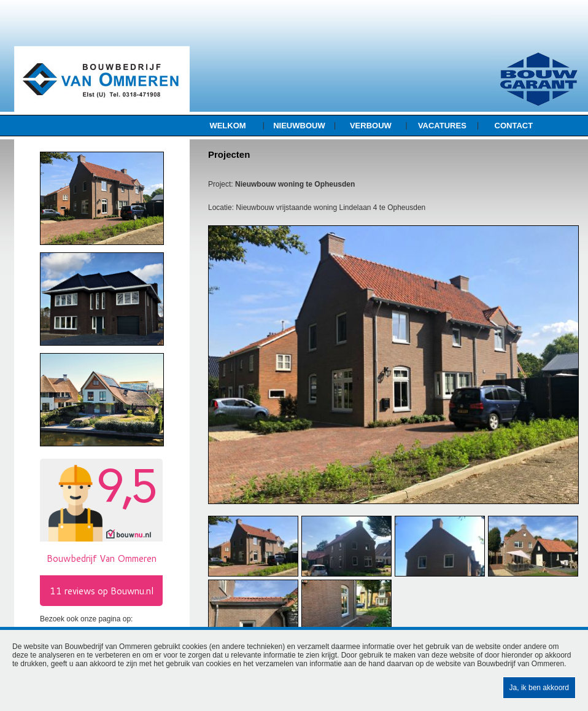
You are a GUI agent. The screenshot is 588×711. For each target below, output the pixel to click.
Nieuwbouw (299, 126)
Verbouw (371, 126)
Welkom (227, 126)
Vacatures (442, 126)
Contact (514, 126)
